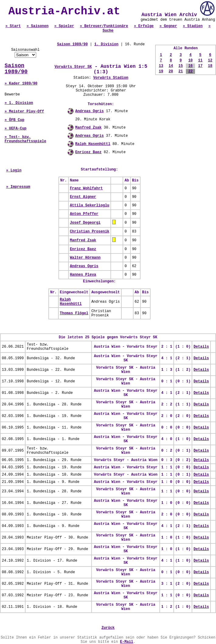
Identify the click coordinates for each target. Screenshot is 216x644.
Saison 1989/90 (16, 69)
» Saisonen (37, 26)
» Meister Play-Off (24, 112)
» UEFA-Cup (16, 129)
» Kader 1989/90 (21, 84)
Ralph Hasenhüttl (93, 144)
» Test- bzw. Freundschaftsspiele (25, 139)
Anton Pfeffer (84, 214)
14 (171, 66)
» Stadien (193, 26)
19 (161, 71)
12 (210, 60)
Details (201, 347)
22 (190, 71)
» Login (14, 170)
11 (200, 60)
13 (161, 66)
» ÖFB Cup (14, 120)
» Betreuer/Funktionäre (104, 26)
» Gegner (168, 26)
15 (181, 66)
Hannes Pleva (83, 275)
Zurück (108, 628)
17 (200, 66)
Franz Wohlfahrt (86, 188)
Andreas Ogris (89, 111)
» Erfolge (144, 26)
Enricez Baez (88, 152)
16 (190, 66)
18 (210, 66)
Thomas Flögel (74, 313)
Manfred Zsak (88, 128)
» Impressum (18, 187)
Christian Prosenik (90, 232)
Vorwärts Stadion (111, 78)
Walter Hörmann (85, 258)
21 (181, 71)
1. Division (106, 44)
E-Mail (127, 642)
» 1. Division (19, 103)
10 (190, 60)
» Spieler (64, 26)
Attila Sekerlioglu (90, 205)
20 (171, 71)
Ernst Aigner (83, 197)
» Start (13, 26)
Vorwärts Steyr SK (73, 67)
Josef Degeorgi (85, 223)
